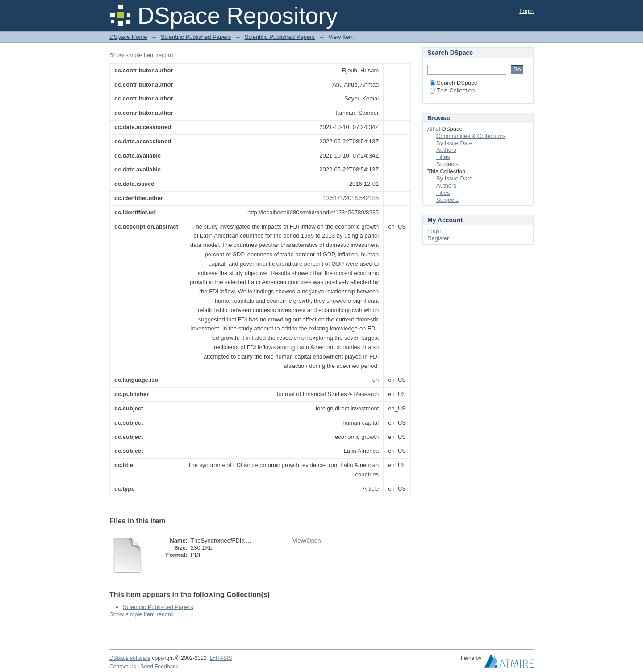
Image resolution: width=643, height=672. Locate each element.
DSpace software (130, 658)
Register (438, 238)
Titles (443, 157)
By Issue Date (454, 143)
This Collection (452, 90)
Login (526, 11)
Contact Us (123, 667)
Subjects (447, 164)
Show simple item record (141, 55)
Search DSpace (453, 83)
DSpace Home (128, 37)
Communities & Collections (471, 136)
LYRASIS (221, 658)
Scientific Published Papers (196, 37)
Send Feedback (160, 667)
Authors (446, 150)
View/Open (307, 541)
